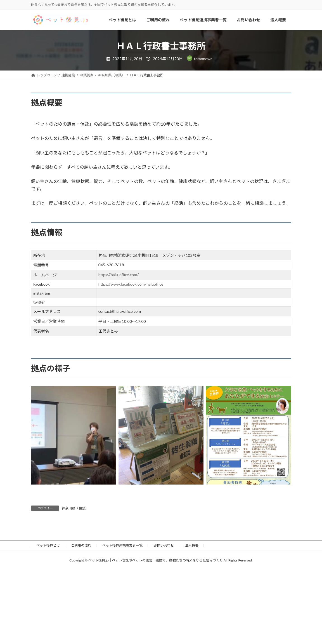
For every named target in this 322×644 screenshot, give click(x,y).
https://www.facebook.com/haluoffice (131, 284)
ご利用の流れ (81, 545)
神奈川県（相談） (75, 508)
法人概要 (192, 545)
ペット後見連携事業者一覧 (122, 545)
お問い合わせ (164, 545)
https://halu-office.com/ (119, 275)
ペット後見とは (48, 545)
